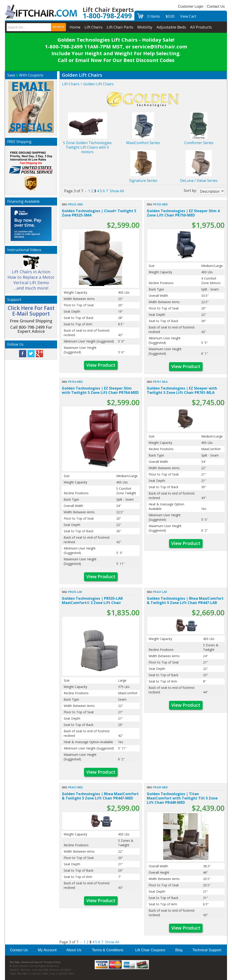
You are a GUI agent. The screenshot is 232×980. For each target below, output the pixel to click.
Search (59, 27)
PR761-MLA (160, 382)
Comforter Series (199, 143)
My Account (47, 950)
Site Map (15, 962)
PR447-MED (76, 787)
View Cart (188, 16)
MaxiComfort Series (143, 143)
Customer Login (191, 6)
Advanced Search (32, 962)
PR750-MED (161, 204)
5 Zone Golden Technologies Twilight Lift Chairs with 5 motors (87, 147)
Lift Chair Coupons (150, 950)
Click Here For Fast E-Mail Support (31, 311)
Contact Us (216, 6)
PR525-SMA (76, 204)
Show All (117, 191)
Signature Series (143, 181)
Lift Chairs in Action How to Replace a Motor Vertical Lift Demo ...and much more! (31, 275)
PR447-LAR (160, 592)
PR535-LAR (75, 592)
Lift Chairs (71, 84)
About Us (74, 950)
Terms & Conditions (108, 950)
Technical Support (207, 950)
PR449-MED (161, 787)
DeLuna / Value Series (199, 181)
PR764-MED (76, 382)
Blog (179, 950)
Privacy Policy (52, 962)
